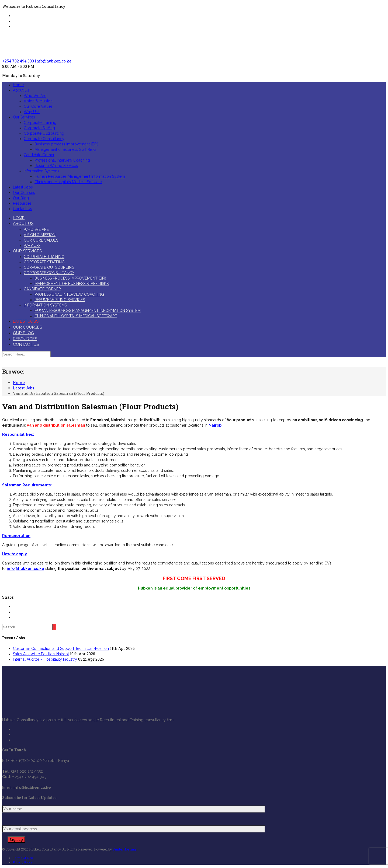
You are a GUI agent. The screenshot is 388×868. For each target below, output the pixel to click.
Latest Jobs (23, 187)
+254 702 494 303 (18, 61)
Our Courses (24, 193)
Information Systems (41, 171)
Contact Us (22, 209)
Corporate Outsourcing (44, 133)
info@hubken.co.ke (53, 61)
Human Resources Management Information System (80, 176)
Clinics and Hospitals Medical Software (68, 182)
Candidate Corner (39, 155)
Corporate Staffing (39, 128)
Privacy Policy (23, 862)
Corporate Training (40, 123)
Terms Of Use (23, 858)
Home (18, 85)
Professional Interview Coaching (62, 160)
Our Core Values (38, 106)
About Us (21, 90)
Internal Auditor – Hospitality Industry (45, 659)
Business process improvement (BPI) (66, 144)
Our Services (24, 117)
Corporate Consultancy (44, 139)
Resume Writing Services (56, 166)
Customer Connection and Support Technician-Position (61, 649)
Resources (22, 203)
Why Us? (32, 112)
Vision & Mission (38, 101)
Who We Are (35, 96)
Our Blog (21, 198)
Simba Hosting (124, 849)
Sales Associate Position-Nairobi (41, 654)
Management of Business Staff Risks (65, 149)
